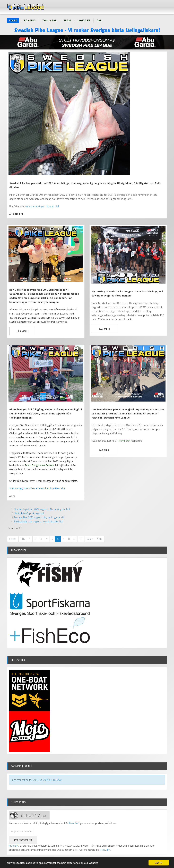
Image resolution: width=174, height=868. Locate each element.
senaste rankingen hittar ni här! (42, 206)
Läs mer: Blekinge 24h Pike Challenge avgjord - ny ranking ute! (104, 330)
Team (67, 20)
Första (13, 539)
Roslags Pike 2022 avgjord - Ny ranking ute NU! (39, 517)
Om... (100, 20)
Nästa (90, 539)
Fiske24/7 (74, 823)
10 (81, 539)
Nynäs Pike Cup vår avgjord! (29, 513)
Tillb (23, 539)
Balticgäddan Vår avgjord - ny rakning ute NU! (38, 521)
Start (13, 20)
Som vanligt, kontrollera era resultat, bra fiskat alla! (37, 488)
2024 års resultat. (53, 780)
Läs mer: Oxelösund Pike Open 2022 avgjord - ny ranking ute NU (104, 452)
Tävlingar (50, 20)
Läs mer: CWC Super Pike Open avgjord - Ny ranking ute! (22, 333)
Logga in (84, 20)
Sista (100, 539)
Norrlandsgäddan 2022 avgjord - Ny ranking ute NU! (42, 509)
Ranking (30, 20)
